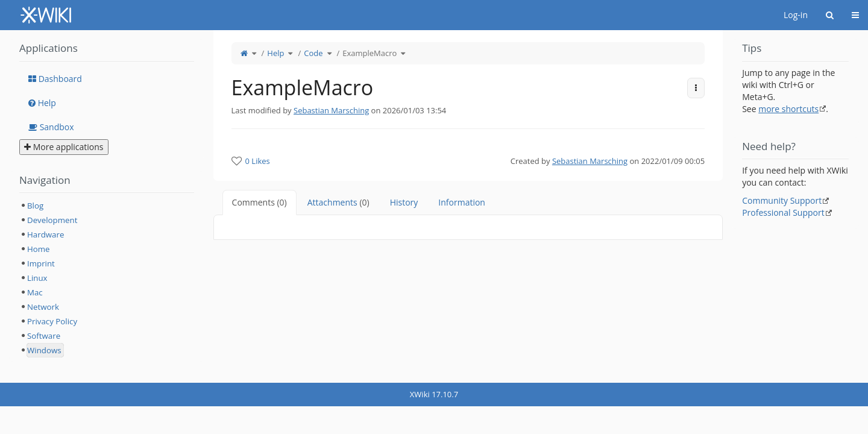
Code (313, 53)
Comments (259, 202)
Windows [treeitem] (44, 350)
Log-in (796, 15)
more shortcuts (788, 109)
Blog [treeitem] (35, 206)
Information (462, 202)
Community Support (782, 200)
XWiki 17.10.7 (434, 394)
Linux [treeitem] (37, 278)
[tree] (107, 278)
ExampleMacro (370, 53)
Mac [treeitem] (35, 292)
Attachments (338, 202)
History (404, 202)
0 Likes (258, 161)
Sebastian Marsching (331, 110)
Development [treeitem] (52, 220)
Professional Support (783, 212)
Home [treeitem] (39, 249)
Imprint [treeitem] (41, 263)
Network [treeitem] (43, 307)
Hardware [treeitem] (46, 234)
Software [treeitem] (44, 336)
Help (275, 53)
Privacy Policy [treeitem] (52, 321)
